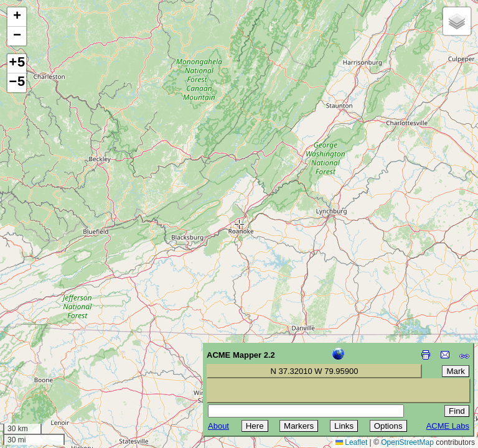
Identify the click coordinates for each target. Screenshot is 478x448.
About (218, 426)
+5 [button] (17, 63)
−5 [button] (17, 83)
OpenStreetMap (407, 442)
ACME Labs (448, 426)
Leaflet (351, 442)
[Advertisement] (66, 360)
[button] (17, 17)
